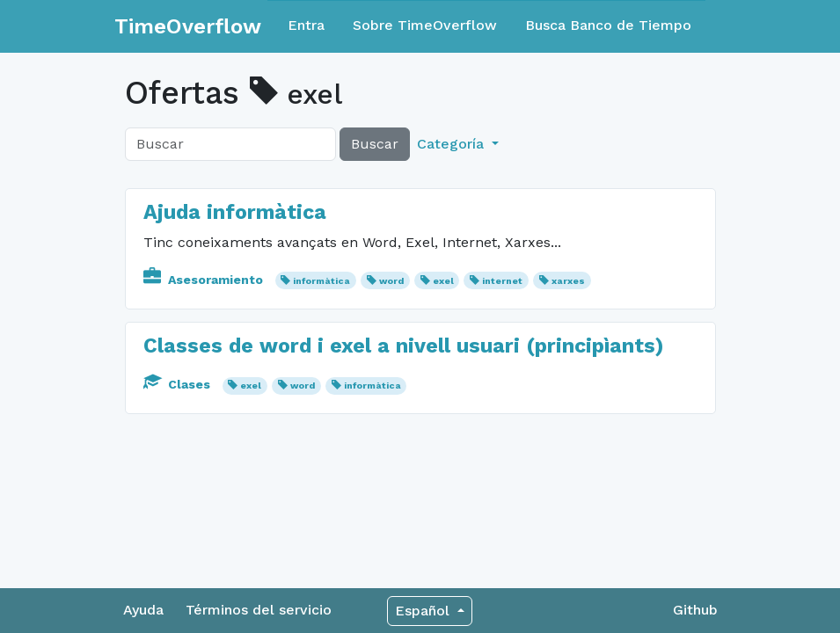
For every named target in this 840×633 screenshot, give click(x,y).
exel (443, 281)
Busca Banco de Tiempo (608, 25)
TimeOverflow (188, 26)
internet (502, 281)
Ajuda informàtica (235, 212)
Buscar (375, 144)
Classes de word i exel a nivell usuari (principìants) (404, 346)
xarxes (568, 281)
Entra (306, 25)
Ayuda (143, 610)
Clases (179, 384)
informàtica (321, 281)
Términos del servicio (259, 610)
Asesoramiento (205, 280)
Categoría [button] (453, 144)
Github (695, 610)
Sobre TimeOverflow (425, 25)
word (391, 281)
